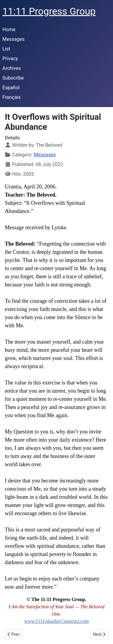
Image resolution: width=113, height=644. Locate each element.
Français (12, 97)
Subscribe (13, 78)
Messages (13, 39)
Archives (12, 68)
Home (9, 29)
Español (11, 88)
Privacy (10, 59)
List (6, 49)
